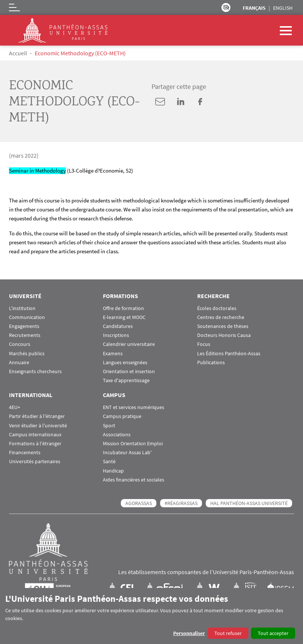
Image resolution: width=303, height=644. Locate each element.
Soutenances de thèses (223, 326)
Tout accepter (273, 633)
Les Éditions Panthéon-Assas (229, 354)
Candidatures (118, 326)
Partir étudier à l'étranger (37, 416)
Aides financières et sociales (134, 480)
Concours (20, 344)
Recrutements (25, 335)
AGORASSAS (139, 503)
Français (254, 8)
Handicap (113, 471)
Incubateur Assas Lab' (127, 453)
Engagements (24, 326)
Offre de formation (123, 308)
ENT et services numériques (134, 407)
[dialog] (151, 616)
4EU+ (15, 407)
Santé (109, 462)
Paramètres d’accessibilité (226, 7)
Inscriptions (116, 335)
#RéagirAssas (181, 503)
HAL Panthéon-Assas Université (249, 503)
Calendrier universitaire (129, 344)
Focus (204, 344)
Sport (109, 426)
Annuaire (19, 363)
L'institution (22, 308)
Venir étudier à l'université (38, 426)
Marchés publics (27, 354)
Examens (113, 354)
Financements (25, 453)
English (283, 8)
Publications (211, 363)
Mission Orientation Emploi (133, 444)
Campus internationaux (35, 435)
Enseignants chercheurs (35, 371)
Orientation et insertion (129, 371)
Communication (27, 317)
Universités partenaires (35, 462)
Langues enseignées (125, 363)
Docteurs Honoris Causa (224, 335)
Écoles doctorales (217, 308)
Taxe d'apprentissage (126, 380)
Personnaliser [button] (189, 633)
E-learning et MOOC (124, 317)
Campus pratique (122, 416)
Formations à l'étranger (35, 444)
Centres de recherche (221, 317)
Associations (117, 435)
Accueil (18, 53)
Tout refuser (228, 633)
